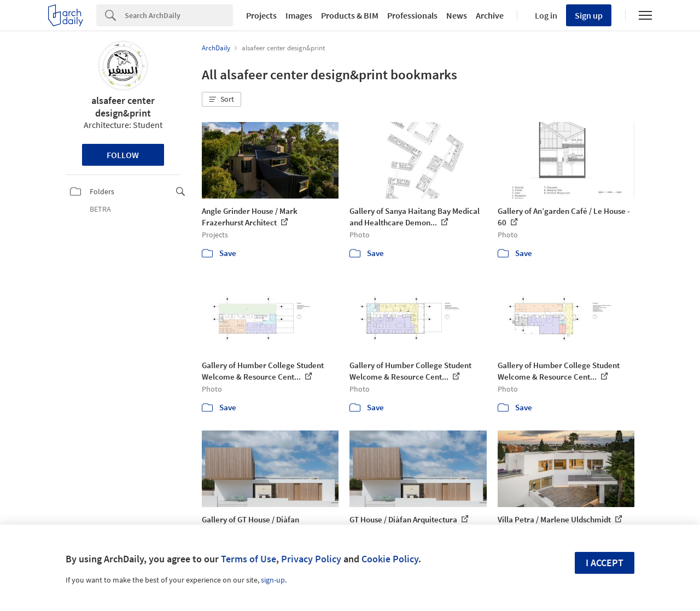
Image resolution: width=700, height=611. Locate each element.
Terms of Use (249, 559)
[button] (221, 100)
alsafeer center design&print (123, 107)
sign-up (273, 580)
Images (299, 15)
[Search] (179, 15)
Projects (261, 15)
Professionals (412, 15)
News (457, 15)
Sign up (589, 15)
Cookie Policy (390, 559)
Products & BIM (350, 15)
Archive (490, 15)
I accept (605, 563)
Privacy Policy (311, 559)
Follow (123, 155)
